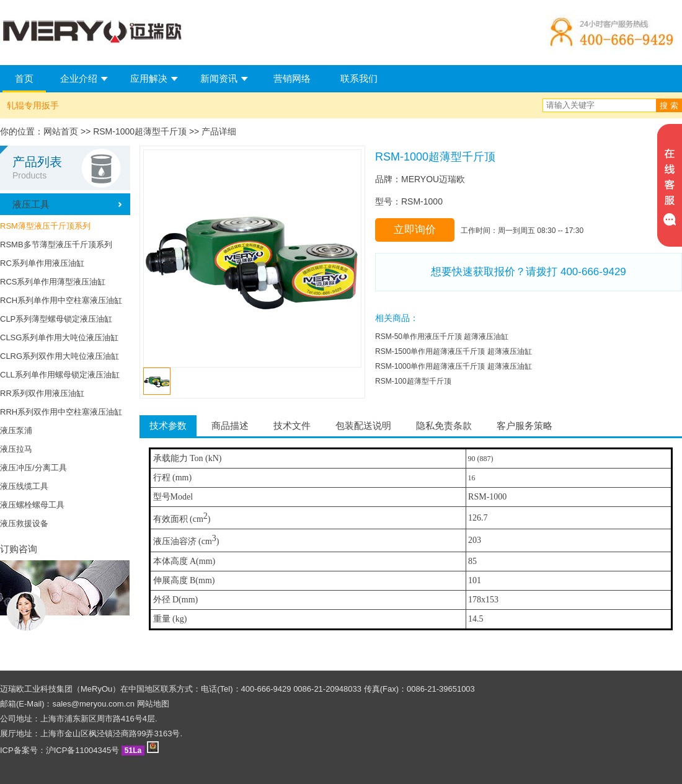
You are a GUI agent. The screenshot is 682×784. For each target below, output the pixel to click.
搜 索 (669, 106)
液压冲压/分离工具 (33, 468)
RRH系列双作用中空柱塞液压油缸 (61, 412)
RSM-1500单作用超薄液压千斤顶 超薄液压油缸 (454, 351)
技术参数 (168, 425)
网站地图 (153, 704)
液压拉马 (16, 449)
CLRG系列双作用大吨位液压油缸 (60, 356)
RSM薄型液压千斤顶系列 (45, 226)
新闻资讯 (219, 78)
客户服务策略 (525, 425)
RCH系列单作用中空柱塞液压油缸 (61, 300)
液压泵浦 (16, 430)
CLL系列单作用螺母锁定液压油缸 (60, 375)
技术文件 (292, 425)
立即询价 (415, 230)
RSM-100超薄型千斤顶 (413, 381)
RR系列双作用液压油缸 (42, 393)
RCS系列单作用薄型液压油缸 (53, 282)
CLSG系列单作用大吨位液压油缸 (59, 337)
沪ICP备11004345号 (83, 750)
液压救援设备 (24, 523)
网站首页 (61, 131)
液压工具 (31, 204)
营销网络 (292, 78)
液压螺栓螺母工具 (32, 505)
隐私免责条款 (444, 425)
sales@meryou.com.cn (94, 704)
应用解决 (149, 78)
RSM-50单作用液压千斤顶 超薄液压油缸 (442, 337)
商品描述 (230, 425)
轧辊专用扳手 (33, 105)
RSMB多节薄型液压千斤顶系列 (56, 244)
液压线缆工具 (24, 486)
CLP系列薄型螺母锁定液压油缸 (56, 319)
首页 (24, 78)
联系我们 (359, 78)
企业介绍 (79, 78)
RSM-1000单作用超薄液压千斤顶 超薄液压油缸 (454, 366)
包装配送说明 (363, 425)
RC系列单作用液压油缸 (42, 263)
